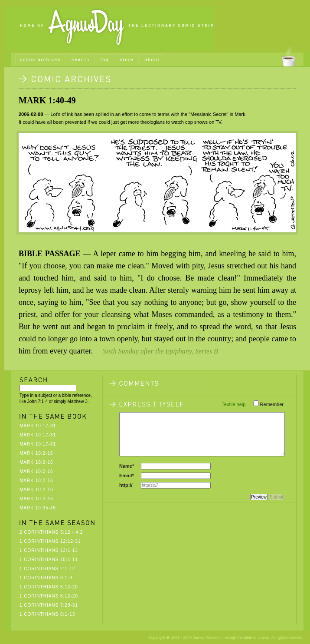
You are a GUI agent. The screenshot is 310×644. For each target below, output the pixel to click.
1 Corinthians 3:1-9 (46, 578)
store (127, 60)
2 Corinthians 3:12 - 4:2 (51, 532)
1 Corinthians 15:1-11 (49, 560)
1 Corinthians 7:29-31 (49, 605)
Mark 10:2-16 (36, 453)
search (81, 60)
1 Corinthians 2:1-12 (47, 569)
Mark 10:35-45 (38, 508)
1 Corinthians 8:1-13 (47, 614)
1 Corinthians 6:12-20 (49, 587)
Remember (272, 404)
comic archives (40, 60)
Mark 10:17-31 (38, 426)
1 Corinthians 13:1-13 (49, 550)
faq (105, 60)
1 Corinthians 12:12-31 (50, 541)
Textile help (233, 404)
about (152, 60)
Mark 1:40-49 (47, 100)
